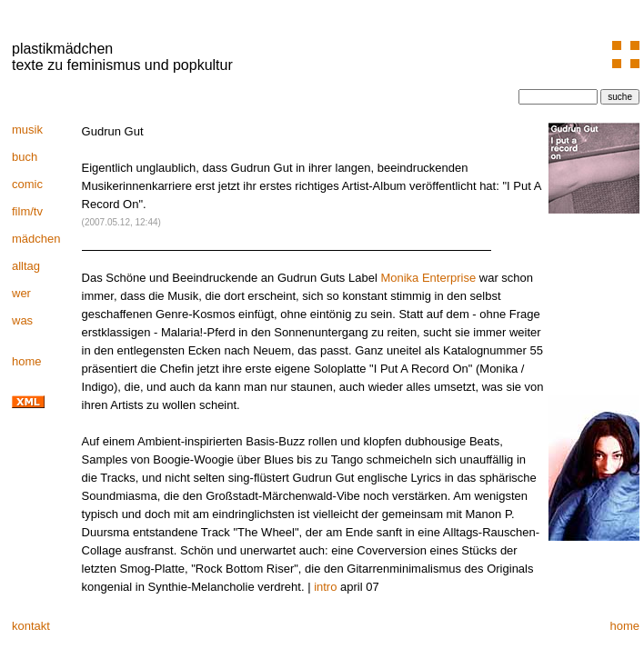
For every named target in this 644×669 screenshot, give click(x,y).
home (27, 361)
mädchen (36, 239)
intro (325, 587)
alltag (26, 266)
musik (27, 130)
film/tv (27, 211)
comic (27, 184)
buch (25, 157)
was (22, 320)
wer (21, 293)
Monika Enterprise (428, 278)
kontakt (31, 626)
